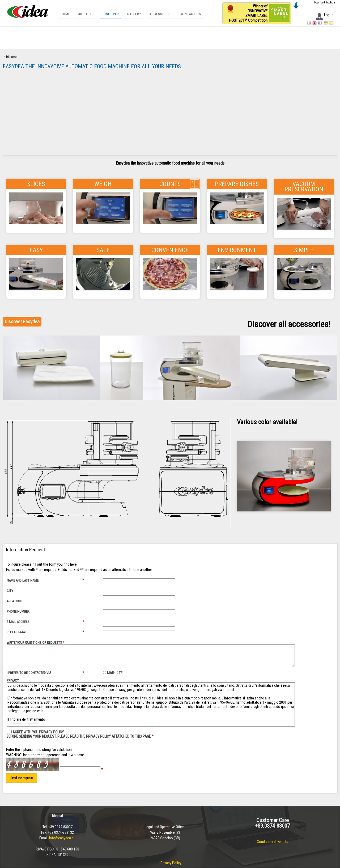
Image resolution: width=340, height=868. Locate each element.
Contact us (190, 14)
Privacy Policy (171, 863)
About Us (86, 14)
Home (65, 14)
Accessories (161, 14)
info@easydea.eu (62, 838)
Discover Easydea (22, 322)
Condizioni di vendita (273, 842)
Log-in (324, 15)
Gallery (134, 14)
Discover (111, 14)
